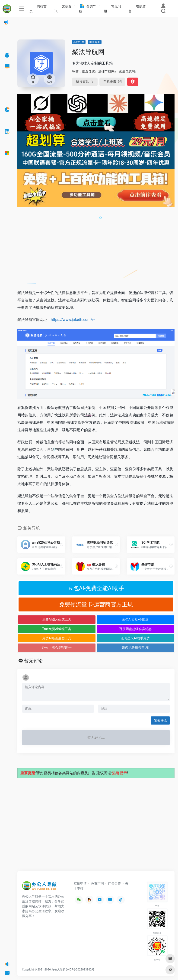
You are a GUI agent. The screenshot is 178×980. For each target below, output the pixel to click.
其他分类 (79, 42)
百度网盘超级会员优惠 (135, 629)
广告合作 (114, 883)
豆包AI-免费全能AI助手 (96, 588)
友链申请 (80, 883)
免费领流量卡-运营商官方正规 (96, 604)
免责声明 (97, 883)
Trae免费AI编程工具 (57, 629)
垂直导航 (95, 42)
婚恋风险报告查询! (135, 647)
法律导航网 (106, 71)
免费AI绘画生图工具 (57, 638)
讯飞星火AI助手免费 (135, 638)
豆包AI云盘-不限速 (135, 619)
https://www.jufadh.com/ (71, 320)
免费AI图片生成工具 (57, 619)
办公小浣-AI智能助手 (57, 647)
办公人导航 (58, 970)
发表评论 (160, 720)
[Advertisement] (96, 251)
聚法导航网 (127, 71)
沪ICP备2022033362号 (80, 970)
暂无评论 (33, 661)
